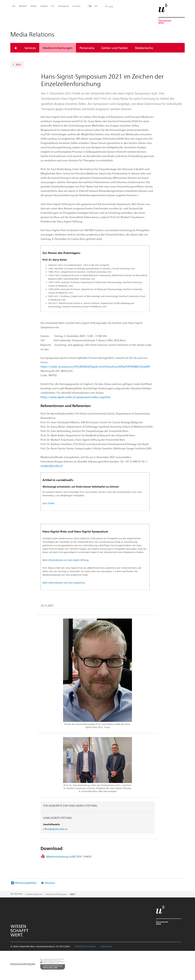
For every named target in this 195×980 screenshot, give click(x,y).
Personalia (87, 48)
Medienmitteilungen (58, 48)
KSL (53, 6)
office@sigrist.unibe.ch (55, 829)
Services (30, 48)
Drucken (50, 883)
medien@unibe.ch (52, 466)
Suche (111, 7)
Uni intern (76, 6)
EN (96, 6)
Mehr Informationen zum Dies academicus (64, 583)
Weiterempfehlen (26, 883)
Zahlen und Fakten (115, 48)
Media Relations (34, 894)
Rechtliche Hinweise (85, 946)
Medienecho (144, 48)
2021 (18, 64)
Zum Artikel (48, 503)
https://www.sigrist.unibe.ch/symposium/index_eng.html (75, 397)
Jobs (14, 6)
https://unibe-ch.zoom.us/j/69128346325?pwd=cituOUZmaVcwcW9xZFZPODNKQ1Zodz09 (95, 366)
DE (90, 6)
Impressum (106, 946)
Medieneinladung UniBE (69, 856)
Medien (34, 6)
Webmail (44, 6)
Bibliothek (23, 6)
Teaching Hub (63, 6)
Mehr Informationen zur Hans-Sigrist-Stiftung (65, 560)
